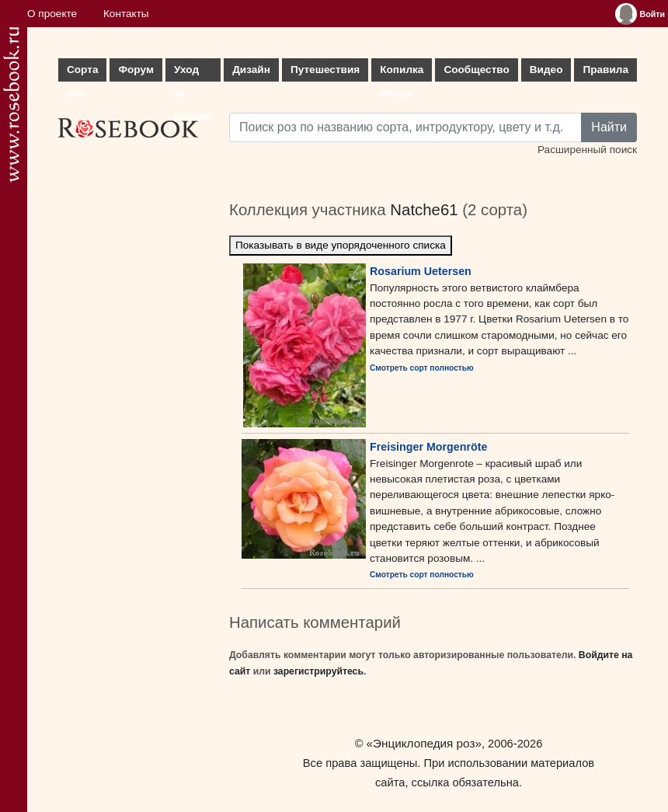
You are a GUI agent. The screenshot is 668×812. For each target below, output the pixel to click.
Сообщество (476, 70)
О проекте (52, 14)
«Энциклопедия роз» (424, 743)
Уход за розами (193, 73)
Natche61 (424, 210)
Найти (609, 127)
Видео (546, 70)
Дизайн (251, 70)
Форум (136, 70)
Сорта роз (82, 73)
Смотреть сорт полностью (422, 368)
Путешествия (325, 70)
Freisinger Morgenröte (428, 447)
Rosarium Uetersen (421, 271)
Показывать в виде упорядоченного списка (341, 245)
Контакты (126, 14)
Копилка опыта (402, 73)
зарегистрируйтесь (318, 671)
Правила (605, 70)
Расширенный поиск (587, 150)
